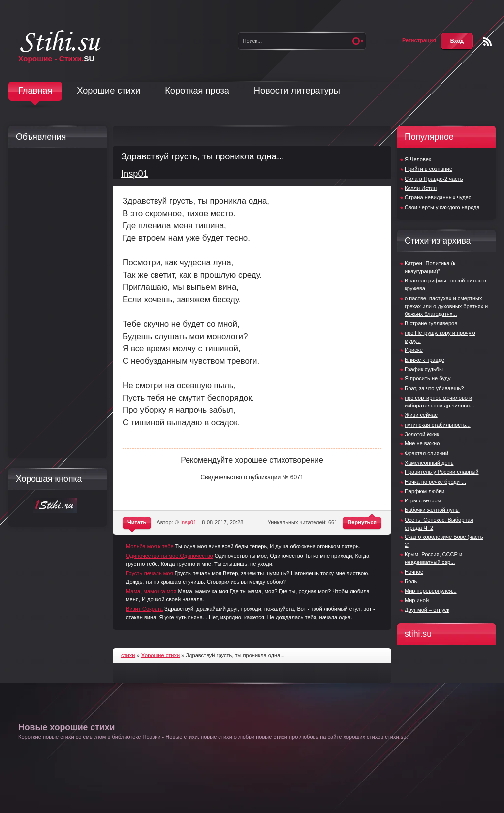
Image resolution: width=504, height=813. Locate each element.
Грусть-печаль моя (149, 573)
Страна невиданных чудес (438, 197)
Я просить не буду (427, 378)
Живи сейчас (421, 415)
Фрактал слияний (426, 453)
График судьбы (424, 369)
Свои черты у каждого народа (442, 207)
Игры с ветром (423, 500)
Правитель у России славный (442, 472)
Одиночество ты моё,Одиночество (170, 556)
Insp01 (135, 174)
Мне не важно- (423, 443)
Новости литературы (297, 91)
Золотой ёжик (422, 434)
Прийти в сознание (428, 169)
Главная (35, 91)
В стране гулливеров (431, 323)
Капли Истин (421, 188)
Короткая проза (197, 91)
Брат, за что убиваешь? (434, 388)
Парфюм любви (425, 491)
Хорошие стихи (109, 91)
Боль (411, 581)
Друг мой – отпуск (427, 610)
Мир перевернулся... (431, 591)
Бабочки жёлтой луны (432, 510)
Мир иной (417, 600)
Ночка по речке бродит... (435, 482)
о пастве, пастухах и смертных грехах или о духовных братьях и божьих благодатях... (446, 306)
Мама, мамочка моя (151, 591)
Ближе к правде (425, 360)
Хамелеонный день (429, 463)
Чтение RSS (488, 42)
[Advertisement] (55, 303)
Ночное (414, 572)
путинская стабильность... (438, 425)
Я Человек (418, 159)
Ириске (414, 350)
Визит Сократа (144, 609)
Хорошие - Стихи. (56, 58)
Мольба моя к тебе (150, 546)
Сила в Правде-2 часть (434, 179)
